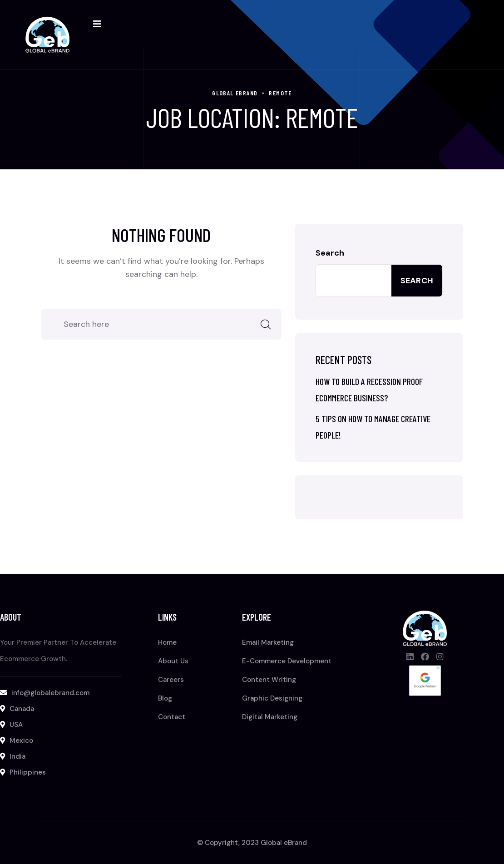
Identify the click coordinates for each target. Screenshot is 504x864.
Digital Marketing (270, 717)
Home (167, 642)
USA (16, 725)
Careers (171, 680)
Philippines (28, 772)
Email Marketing (268, 642)
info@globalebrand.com (50, 693)
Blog (165, 698)
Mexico (21, 741)
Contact (172, 717)
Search (330, 253)
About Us (173, 661)
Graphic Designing (272, 698)
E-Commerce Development (287, 661)
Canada (22, 709)
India (17, 756)
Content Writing (269, 680)
